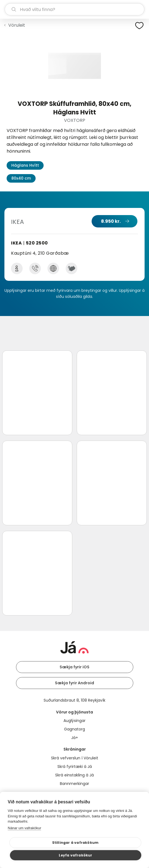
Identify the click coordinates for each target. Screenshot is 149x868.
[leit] (74, 9)
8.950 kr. (111, 221)
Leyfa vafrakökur (75, 855)
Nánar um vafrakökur (24, 828)
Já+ (75, 738)
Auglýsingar (74, 721)
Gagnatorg (74, 729)
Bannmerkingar (74, 784)
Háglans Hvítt (25, 165)
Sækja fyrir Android (74, 683)
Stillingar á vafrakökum (75, 843)
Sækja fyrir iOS (74, 667)
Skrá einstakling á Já (74, 775)
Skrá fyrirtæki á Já (75, 767)
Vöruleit (17, 25)
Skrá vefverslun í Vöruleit (75, 758)
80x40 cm (21, 178)
